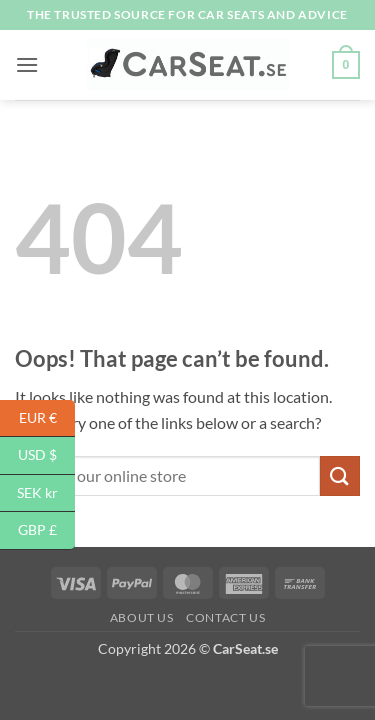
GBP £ (46, 530)
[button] (27, 64)
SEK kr (46, 493)
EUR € (47, 418)
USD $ (46, 455)
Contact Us (225, 617)
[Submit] (340, 475)
